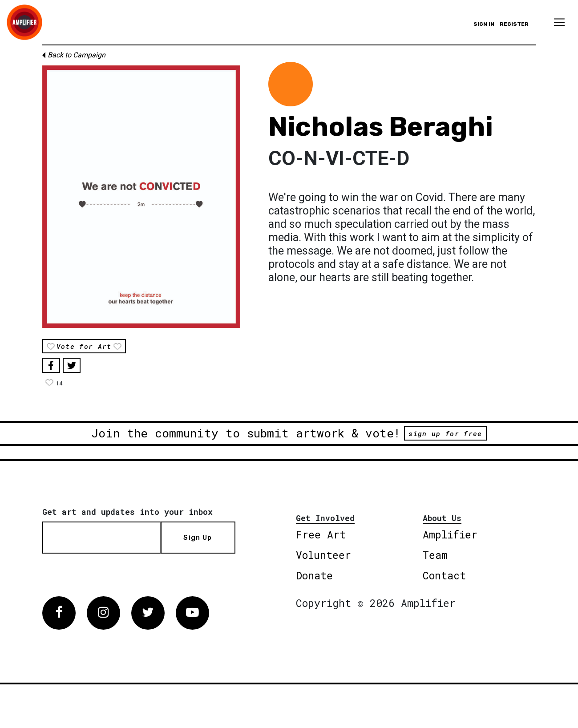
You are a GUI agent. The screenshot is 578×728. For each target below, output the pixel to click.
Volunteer (323, 555)
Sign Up (198, 538)
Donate (314, 575)
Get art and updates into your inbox (127, 512)
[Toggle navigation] (559, 22)
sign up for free (445, 433)
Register (514, 24)
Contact (444, 575)
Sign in (484, 24)
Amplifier (450, 534)
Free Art (321, 534)
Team (435, 555)
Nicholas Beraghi (381, 127)
